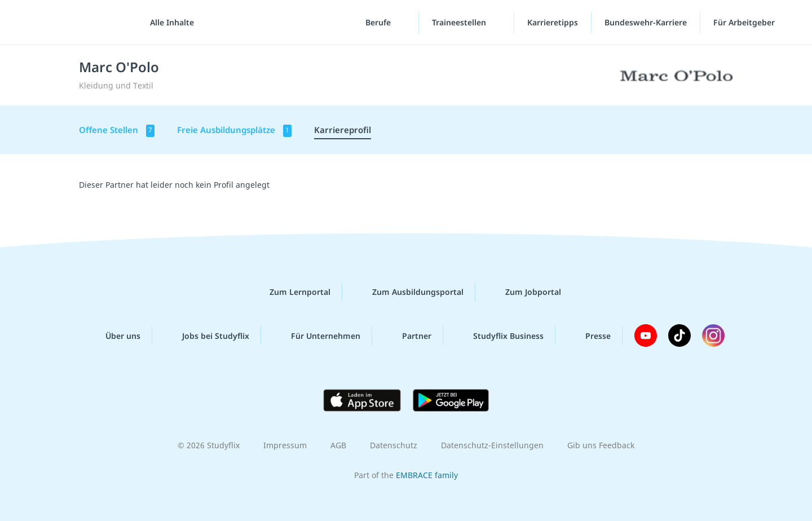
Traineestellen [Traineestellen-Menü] (460, 22)
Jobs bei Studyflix (207, 335)
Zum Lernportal (291, 292)
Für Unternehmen (317, 335)
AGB (338, 445)
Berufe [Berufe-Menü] (379, 22)
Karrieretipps (553, 22)
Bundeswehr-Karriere (646, 22)
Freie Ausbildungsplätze (234, 131)
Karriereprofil (343, 130)
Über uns (114, 335)
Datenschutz (394, 445)
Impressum (285, 445)
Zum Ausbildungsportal (409, 292)
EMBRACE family (427, 475)
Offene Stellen (117, 131)
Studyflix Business (499, 335)
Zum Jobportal (524, 292)
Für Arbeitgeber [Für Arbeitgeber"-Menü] (745, 22)
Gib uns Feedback (601, 445)
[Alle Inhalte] (168, 23)
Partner (408, 335)
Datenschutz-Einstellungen (492, 445)
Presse (589, 335)
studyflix (75, 22)
